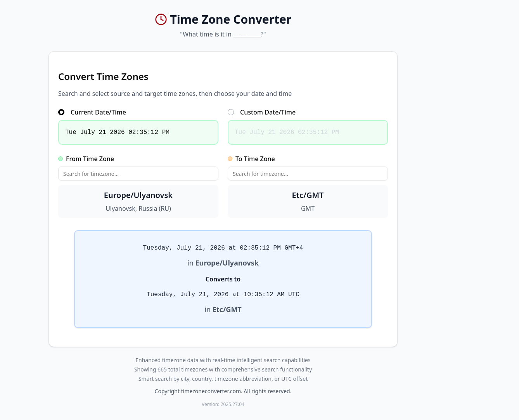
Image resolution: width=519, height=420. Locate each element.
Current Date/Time (92, 112)
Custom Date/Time (262, 112)
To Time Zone (251, 159)
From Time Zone (86, 159)
